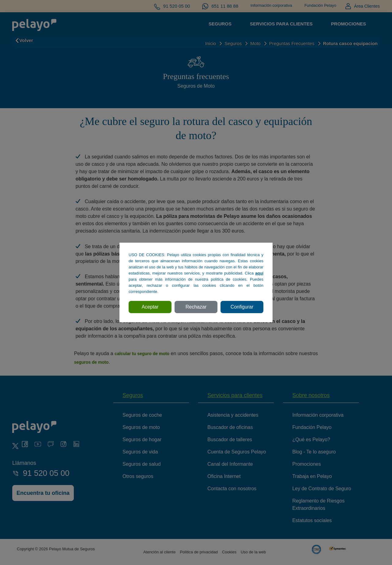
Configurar (242, 307)
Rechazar (196, 307)
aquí (259, 273)
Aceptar (150, 307)
